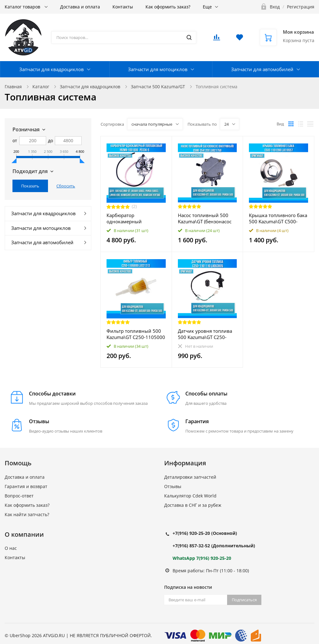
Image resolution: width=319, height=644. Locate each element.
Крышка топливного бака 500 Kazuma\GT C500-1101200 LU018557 (278, 218)
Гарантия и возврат (26, 486)
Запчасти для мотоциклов (158, 69)
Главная (13, 87)
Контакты (123, 7)
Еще (207, 7)
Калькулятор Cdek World (190, 496)
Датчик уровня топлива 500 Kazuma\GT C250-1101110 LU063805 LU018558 (205, 334)
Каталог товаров (23, 7)
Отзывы (173, 486)
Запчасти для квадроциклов (52, 69)
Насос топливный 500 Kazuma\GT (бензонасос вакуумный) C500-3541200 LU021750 (205, 218)
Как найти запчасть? (27, 514)
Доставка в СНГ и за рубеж (193, 505)
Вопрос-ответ (19, 496)
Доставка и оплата (80, 7)
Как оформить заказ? (168, 7)
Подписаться (244, 600)
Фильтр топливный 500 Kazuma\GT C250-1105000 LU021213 (136, 334)
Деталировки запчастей (190, 477)
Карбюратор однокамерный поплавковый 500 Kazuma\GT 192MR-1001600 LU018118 (128, 218)
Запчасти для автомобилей (262, 69)
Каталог (41, 87)
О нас (11, 548)
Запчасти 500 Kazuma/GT (158, 87)
